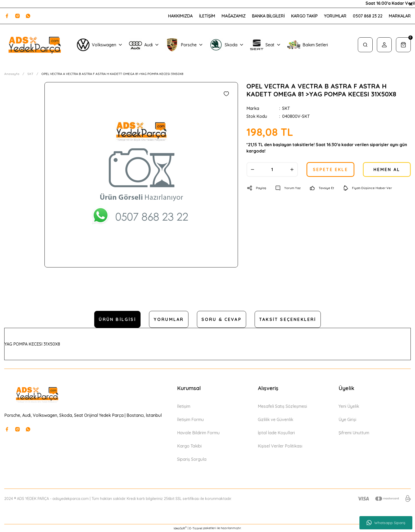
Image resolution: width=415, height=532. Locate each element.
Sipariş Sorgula (192, 459)
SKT (286, 108)
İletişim (184, 406)
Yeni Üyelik (349, 406)
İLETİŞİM (207, 16)
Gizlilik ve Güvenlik (276, 419)
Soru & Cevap (222, 319)
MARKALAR (400, 16)
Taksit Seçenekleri (288, 319)
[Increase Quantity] (292, 169)
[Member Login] (384, 45)
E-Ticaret (196, 528)
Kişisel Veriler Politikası (280, 446)
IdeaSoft (180, 528)
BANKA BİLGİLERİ (268, 16)
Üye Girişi (347, 419)
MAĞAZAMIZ (234, 16)
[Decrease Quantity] (252, 169)
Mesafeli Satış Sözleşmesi (282, 406)
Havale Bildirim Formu (198, 433)
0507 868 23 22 (368, 16)
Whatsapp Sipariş (386, 523)
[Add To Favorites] (226, 94)
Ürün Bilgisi (117, 319)
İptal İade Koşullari (276, 433)
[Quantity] (272, 169)
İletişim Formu (190, 419)
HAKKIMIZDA (180, 16)
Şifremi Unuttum (354, 433)
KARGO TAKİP (304, 16)
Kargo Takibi (189, 446)
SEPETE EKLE (330, 169)
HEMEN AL (387, 169)
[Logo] (35, 45)
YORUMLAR (335, 16)
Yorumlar (169, 319)
